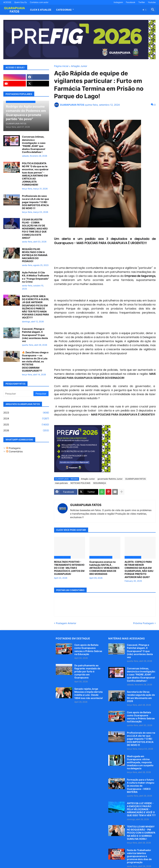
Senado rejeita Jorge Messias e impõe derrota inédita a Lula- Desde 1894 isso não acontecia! (89, 693)
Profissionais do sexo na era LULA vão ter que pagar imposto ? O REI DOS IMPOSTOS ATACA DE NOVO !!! (35, 202)
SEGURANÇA (99, 483)
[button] (145, 10)
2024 (26, 419)
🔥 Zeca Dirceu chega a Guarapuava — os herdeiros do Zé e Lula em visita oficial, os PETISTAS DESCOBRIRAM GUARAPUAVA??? (35, 361)
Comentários (14, 451)
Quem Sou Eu (21, 2)
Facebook (131, 2)
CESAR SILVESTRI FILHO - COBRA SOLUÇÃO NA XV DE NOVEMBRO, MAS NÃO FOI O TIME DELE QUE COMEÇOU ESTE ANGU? (35, 229)
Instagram (118, 2)
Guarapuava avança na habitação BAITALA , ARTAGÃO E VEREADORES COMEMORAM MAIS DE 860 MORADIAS (104, 568)
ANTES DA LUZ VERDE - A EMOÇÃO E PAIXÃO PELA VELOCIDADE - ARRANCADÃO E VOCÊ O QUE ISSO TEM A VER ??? (141, 809)
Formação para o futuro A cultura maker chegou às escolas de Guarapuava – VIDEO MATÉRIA (141, 786)
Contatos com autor (39, 2)
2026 (26, 430)
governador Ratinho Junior (110, 479)
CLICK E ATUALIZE (41, 10)
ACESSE (7, 2)
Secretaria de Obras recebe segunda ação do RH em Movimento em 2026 (141, 696)
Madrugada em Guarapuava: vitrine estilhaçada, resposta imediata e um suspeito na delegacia (140, 762)
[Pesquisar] (19, 394)
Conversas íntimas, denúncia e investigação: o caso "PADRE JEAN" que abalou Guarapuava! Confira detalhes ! (34, 144)
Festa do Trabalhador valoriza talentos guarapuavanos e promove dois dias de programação (139, 856)
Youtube (152, 2)
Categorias (64, 10)
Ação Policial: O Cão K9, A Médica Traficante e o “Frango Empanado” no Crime (36, 277)
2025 (26, 425)
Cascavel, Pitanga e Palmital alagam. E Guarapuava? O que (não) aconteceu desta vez (35, 335)
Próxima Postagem (143, 623)
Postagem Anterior (66, 623)
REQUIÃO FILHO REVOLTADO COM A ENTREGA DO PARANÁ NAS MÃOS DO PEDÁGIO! (35, 255)
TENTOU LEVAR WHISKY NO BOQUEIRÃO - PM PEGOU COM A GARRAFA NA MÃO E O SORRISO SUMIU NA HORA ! (141, 833)
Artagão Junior (79, 66)
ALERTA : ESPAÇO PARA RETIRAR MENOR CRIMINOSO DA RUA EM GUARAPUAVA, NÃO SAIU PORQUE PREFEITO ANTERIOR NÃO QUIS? (139, 569)
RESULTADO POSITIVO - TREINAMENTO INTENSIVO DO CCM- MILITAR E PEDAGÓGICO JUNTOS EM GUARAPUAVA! (69, 568)
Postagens (13, 448)
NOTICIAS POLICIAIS (80, 483)
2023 (26, 413)
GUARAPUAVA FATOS (135, 479)
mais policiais (61, 483)
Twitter (142, 2)
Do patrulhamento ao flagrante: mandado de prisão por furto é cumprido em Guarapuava (87, 672)
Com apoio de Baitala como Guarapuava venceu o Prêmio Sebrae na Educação (88, 649)
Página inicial (61, 66)
